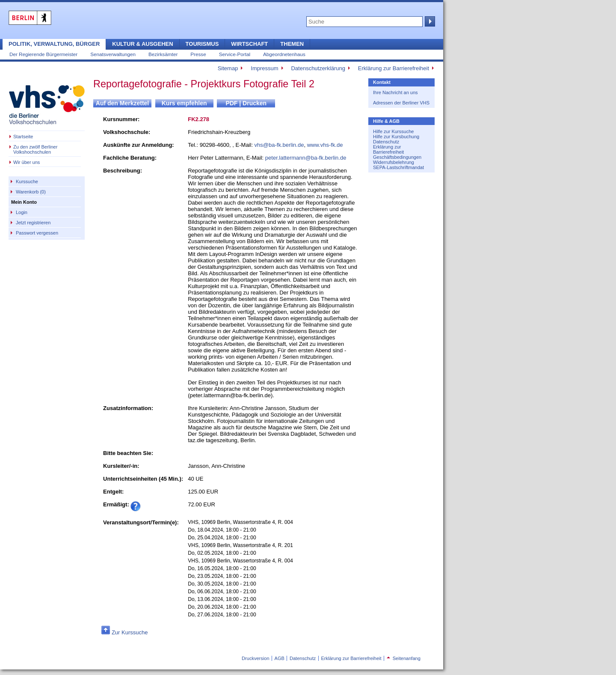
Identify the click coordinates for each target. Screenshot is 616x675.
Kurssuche (27, 181)
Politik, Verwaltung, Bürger (54, 44)
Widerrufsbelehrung (394, 162)
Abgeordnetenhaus (284, 54)
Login (22, 212)
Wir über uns (27, 162)
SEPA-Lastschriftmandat (398, 167)
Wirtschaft (249, 44)
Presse (198, 54)
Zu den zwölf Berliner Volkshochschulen (35, 149)
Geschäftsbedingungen (397, 157)
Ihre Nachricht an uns (395, 92)
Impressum (264, 68)
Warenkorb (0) (31, 192)
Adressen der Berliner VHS (401, 103)
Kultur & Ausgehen (142, 44)
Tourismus (202, 44)
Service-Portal (235, 54)
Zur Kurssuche (130, 632)
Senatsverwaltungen (113, 54)
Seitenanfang (404, 658)
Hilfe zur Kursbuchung (396, 137)
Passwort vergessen (37, 233)
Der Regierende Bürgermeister (43, 54)
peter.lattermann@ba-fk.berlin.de (306, 158)
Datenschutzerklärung (318, 68)
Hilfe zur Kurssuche (393, 131)
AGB (280, 658)
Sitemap (228, 68)
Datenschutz (386, 142)
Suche (429, 21)
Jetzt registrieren (33, 223)
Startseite (23, 137)
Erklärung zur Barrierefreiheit (394, 68)
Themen (292, 44)
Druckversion (255, 658)
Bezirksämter (163, 54)
